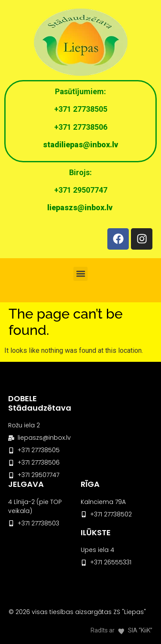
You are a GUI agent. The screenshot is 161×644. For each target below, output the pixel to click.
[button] (80, 274)
